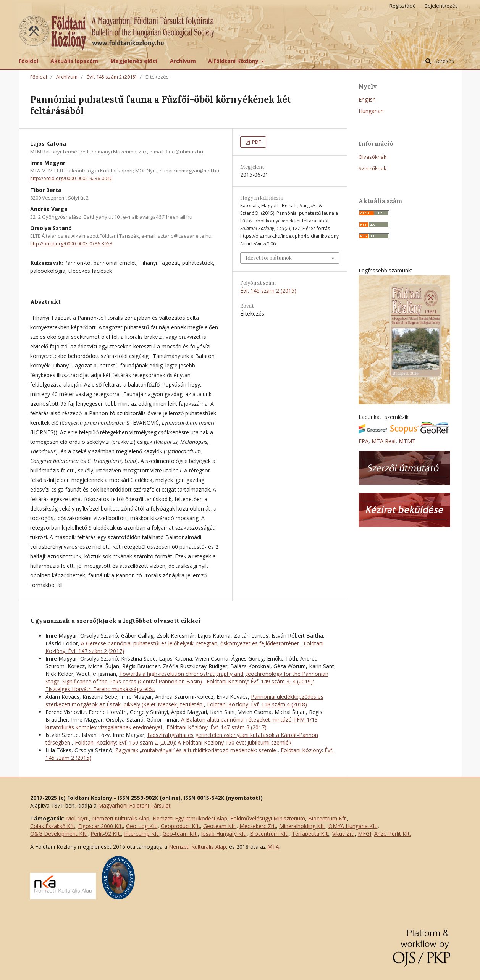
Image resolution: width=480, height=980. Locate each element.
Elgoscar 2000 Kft (100, 826)
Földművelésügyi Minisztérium (268, 818)
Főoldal (28, 61)
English (367, 99)
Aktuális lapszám (74, 61)
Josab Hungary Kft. (224, 834)
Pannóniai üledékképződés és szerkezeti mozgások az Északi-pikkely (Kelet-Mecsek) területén (184, 700)
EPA (364, 441)
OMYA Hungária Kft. (353, 826)
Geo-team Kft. (180, 834)
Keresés (443, 61)
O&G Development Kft (58, 834)
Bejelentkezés (441, 6)
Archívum (183, 61)
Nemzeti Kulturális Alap (121, 818)
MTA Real (384, 441)
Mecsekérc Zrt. (258, 826)
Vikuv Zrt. (343, 834)
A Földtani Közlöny (234, 61)
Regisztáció (403, 6)
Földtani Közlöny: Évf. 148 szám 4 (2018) (257, 704)
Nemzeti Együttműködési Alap (190, 818)
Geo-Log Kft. (142, 826)
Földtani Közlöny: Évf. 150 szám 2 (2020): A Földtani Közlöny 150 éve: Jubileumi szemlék (183, 742)
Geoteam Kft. (220, 826)
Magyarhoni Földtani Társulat (134, 805)
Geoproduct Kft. (180, 826)
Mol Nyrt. (78, 818)
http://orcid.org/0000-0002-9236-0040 (71, 178)
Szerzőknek (373, 168)
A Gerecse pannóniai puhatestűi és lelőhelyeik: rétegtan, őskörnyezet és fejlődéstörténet (191, 643)
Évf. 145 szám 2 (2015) (112, 77)
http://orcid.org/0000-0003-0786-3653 (71, 244)
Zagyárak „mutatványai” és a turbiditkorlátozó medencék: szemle (196, 750)
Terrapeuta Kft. (310, 834)
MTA (273, 847)
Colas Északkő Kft (52, 826)
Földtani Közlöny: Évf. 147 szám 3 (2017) (217, 727)
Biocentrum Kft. (328, 818)
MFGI (364, 834)
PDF (256, 142)
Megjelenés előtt (134, 61)
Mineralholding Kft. (302, 826)
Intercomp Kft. (142, 834)
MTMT (407, 441)
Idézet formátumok (269, 258)
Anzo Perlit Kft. (393, 834)
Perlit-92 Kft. (106, 834)
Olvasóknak (373, 157)
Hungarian (371, 111)
